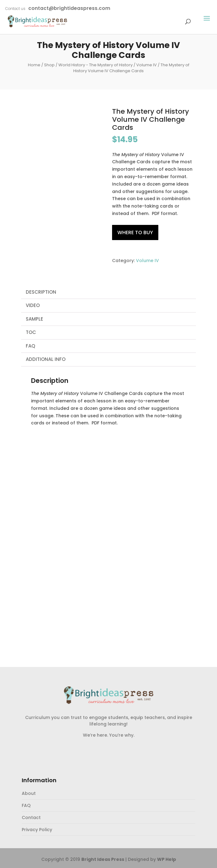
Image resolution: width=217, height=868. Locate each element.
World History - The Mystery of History (95, 65)
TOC (31, 332)
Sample (34, 319)
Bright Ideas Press (103, 859)
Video (33, 305)
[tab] (108, 292)
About (29, 793)
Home (34, 65)
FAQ (30, 346)
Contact (31, 818)
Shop (49, 65)
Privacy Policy (37, 830)
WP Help (167, 859)
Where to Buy (135, 232)
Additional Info (46, 359)
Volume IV (147, 65)
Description (41, 292)
